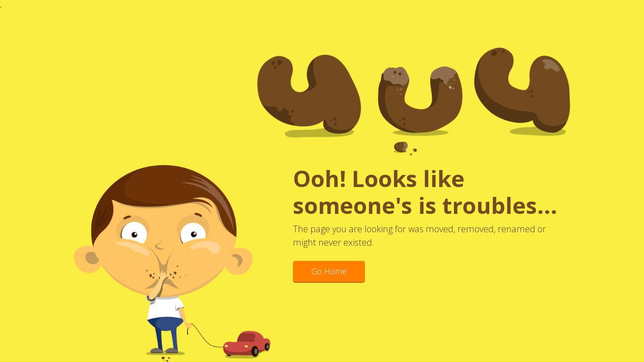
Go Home (329, 271)
